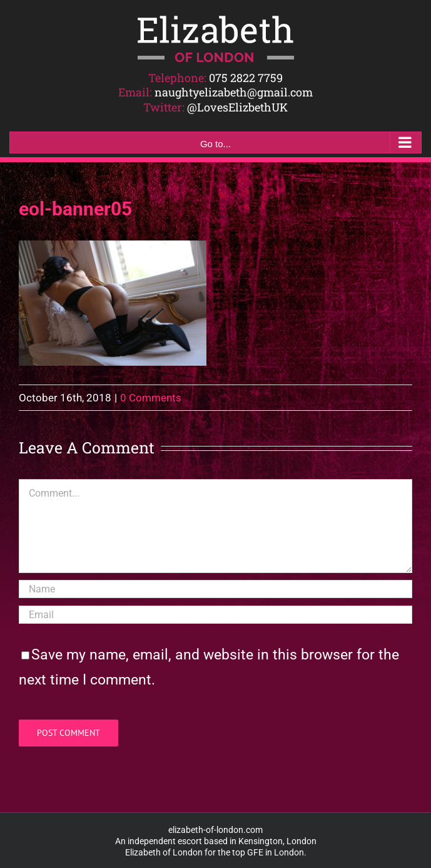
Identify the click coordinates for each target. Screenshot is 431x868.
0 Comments (151, 398)
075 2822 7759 (246, 78)
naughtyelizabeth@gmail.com (234, 92)
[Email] (215, 615)
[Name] (215, 589)
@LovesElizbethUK (237, 107)
